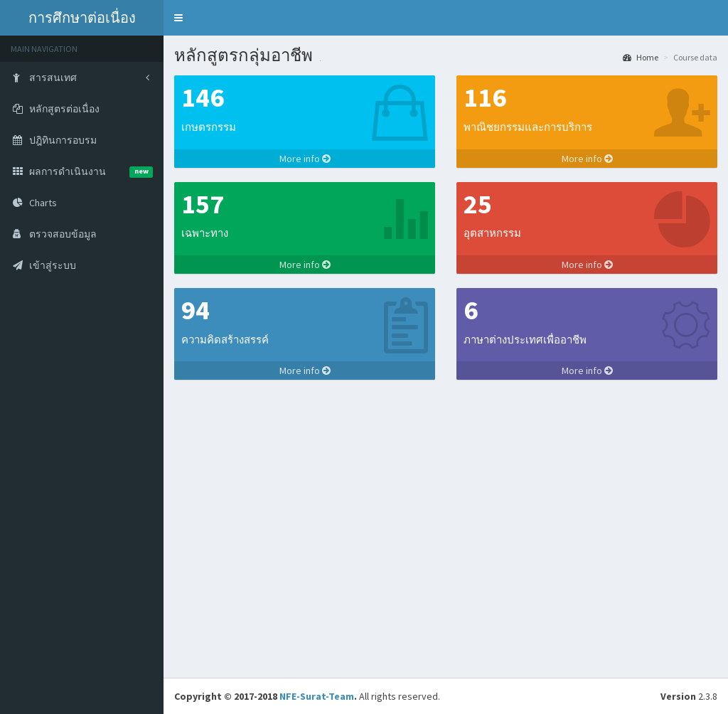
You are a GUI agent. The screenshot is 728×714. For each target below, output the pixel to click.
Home (641, 57)
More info (305, 159)
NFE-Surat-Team (317, 696)
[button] (178, 18)
